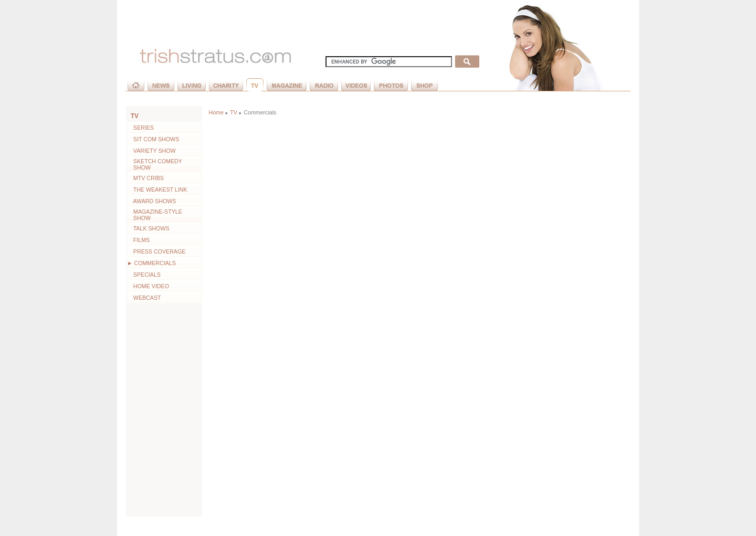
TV (135, 116)
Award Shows (151, 201)
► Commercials (151, 263)
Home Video (148, 286)
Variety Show (151, 151)
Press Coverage (156, 251)
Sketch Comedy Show (155, 164)
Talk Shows (148, 228)
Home (216, 112)
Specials (144, 275)
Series (140, 128)
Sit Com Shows (153, 139)
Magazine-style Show (155, 215)
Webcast (144, 298)
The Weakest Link (157, 190)
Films (138, 240)
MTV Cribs (145, 178)
